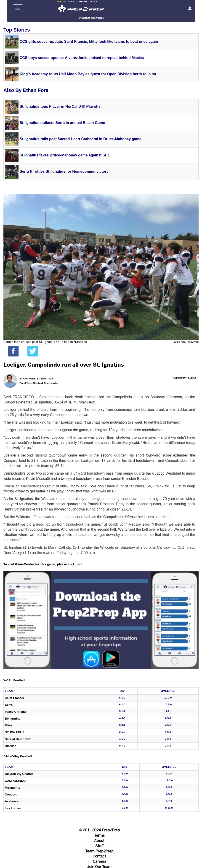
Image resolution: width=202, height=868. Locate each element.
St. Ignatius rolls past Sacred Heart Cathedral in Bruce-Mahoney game (81, 139)
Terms (99, 836)
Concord (11, 794)
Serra (9, 705)
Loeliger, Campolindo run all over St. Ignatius (64, 365)
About (99, 841)
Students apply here (91, 18)
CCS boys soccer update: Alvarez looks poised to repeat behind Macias (82, 58)
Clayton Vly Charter (19, 774)
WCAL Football (14, 680)
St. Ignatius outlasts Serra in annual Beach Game (62, 123)
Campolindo (15, 781)
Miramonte (12, 788)
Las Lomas (13, 808)
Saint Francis (14, 698)
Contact (99, 856)
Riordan (11, 746)
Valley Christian (16, 712)
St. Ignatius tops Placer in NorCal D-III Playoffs (60, 106)
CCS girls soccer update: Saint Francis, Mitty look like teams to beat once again (89, 42)
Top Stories (17, 30)
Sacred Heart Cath (18, 739)
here (79, 565)
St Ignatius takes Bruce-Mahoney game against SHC (65, 155)
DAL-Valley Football (18, 756)
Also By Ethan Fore (26, 90)
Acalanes (12, 801)
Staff (99, 846)
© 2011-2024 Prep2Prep (99, 830)
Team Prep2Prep (99, 851)
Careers (99, 862)
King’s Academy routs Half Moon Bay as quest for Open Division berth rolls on (88, 74)
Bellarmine (13, 719)
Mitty (8, 725)
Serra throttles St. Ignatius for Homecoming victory (64, 171)
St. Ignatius (15, 732)
